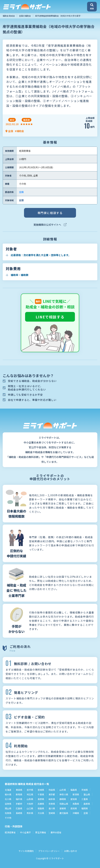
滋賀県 (8, 804)
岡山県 (8, 808)
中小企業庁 (25, 832)
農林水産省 (56, 832)
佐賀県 (8, 813)
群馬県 (19, 794)
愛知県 (74, 799)
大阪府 (30, 804)
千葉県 (41, 794)
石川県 (8, 799)
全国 (21, 192)
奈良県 (52, 804)
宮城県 (41, 790)
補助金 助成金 (9, 16)
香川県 (52, 808)
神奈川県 (64, 794)
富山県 (87, 794)
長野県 (41, 799)
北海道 (8, 790)
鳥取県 (76, 804)
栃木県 (8, 794)
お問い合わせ (71, 851)
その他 (8, 818)
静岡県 (63, 799)
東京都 (52, 794)
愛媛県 (63, 808)
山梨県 (30, 799)
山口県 (30, 808)
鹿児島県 (64, 813)
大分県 (41, 813)
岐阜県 (52, 799)
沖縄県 (76, 813)
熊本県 (30, 813)
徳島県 (41, 808)
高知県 (74, 808)
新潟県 (76, 794)
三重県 (85, 799)
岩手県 (30, 790)
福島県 (74, 790)
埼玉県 (30, 794)
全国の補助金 (25, 16)
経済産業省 (10, 832)
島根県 (87, 804)
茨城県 (85, 790)
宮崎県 (52, 813)
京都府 (19, 804)
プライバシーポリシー (49, 851)
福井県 (19, 799)
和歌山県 (64, 804)
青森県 (19, 790)
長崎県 (19, 813)
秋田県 (52, 790)
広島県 (19, 808)
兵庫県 (41, 804)
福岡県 (85, 808)
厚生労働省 (41, 832)
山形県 (63, 790)
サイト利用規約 (26, 851)
